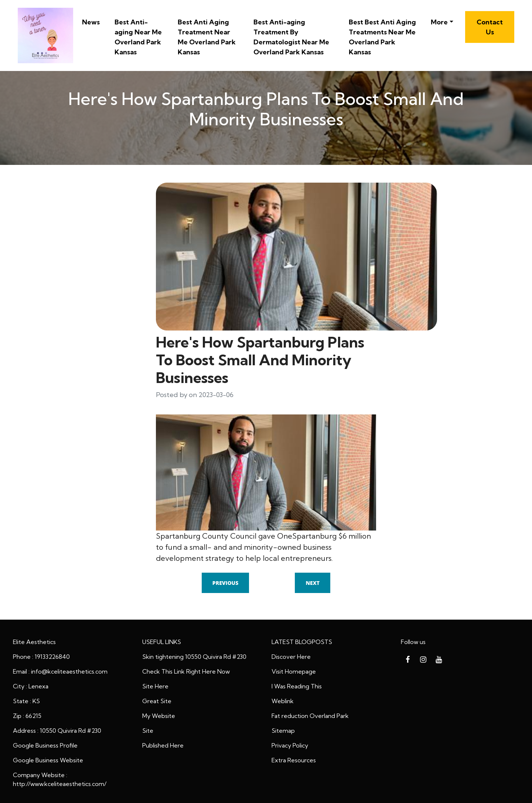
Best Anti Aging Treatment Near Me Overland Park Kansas (207, 37)
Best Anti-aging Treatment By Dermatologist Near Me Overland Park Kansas (291, 37)
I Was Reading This (297, 686)
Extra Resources (294, 760)
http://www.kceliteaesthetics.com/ (60, 784)
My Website (159, 716)
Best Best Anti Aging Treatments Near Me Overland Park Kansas (382, 37)
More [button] (439, 22)
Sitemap (283, 731)
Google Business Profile (45, 745)
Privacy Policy (290, 745)
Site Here (155, 686)
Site (148, 731)
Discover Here (291, 657)
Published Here (163, 745)
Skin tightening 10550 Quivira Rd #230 (194, 657)
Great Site (157, 701)
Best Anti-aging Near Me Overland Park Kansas (138, 37)
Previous (225, 583)
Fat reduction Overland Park (310, 716)
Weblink (283, 701)
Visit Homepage (294, 671)
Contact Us (490, 27)
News (91, 22)
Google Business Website (48, 760)
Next (313, 583)
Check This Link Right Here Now (186, 671)
